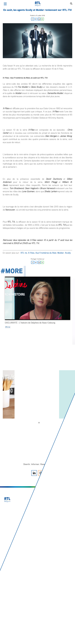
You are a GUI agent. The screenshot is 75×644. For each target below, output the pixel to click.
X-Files (31, 253)
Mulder (61, 253)
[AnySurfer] (38, 634)
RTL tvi (24, 253)
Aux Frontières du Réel (46, 253)
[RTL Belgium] (39, 4)
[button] (5, 4)
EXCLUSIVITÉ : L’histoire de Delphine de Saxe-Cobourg (30, 323)
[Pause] (39, 423)
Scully (68, 253)
